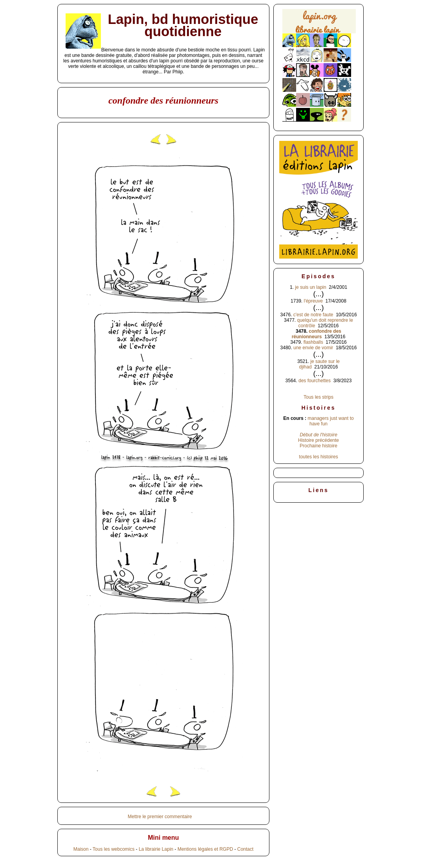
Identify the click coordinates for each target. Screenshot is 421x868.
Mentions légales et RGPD (205, 849)
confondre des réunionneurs (317, 334)
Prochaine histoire (318, 446)
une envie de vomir (313, 348)
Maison (81, 849)
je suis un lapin (310, 287)
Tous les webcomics (114, 849)
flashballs (313, 342)
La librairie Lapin (156, 849)
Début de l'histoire (318, 435)
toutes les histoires (318, 457)
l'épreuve (313, 301)
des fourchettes (315, 381)
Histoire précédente (318, 440)
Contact (245, 849)
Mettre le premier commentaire (160, 817)
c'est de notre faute (313, 315)
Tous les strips (318, 397)
